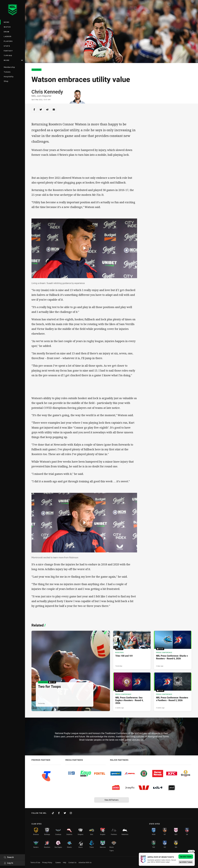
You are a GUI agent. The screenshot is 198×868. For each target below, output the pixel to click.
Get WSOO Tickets (186, 862)
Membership (9, 67)
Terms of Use (35, 862)
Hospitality (9, 77)
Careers (58, 862)
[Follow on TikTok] (53, 813)
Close (191, 851)
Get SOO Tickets (186, 857)
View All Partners (111, 800)
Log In (8, 863)
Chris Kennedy (47, 92)
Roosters (37, 70)
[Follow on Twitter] (65, 813)
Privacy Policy (47, 862)
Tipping (8, 55)
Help (65, 862)
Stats (7, 46)
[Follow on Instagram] (71, 813)
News (7, 22)
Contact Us (72, 862)
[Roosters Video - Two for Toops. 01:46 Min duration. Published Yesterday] (71, 671)
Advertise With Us (85, 862)
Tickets (7, 72)
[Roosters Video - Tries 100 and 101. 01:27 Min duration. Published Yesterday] (132, 650)
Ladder (8, 36)
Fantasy (8, 51)
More (13, 60)
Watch (7, 27)
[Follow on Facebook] (59, 813)
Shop (6, 81)
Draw (7, 32)
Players (8, 41)
